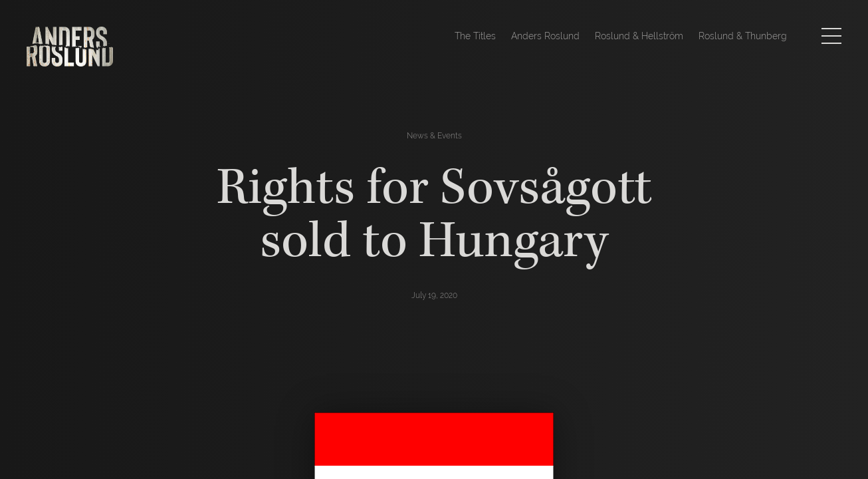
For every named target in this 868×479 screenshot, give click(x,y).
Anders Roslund (545, 36)
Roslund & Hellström (639, 36)
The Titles (475, 36)
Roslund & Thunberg (743, 36)
